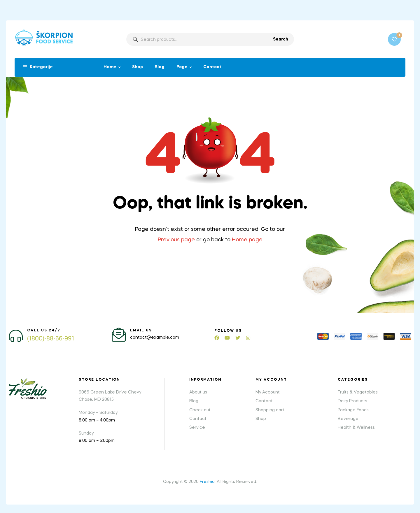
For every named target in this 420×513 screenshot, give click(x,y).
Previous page (176, 240)
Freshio (207, 482)
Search (281, 39)
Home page (247, 240)
